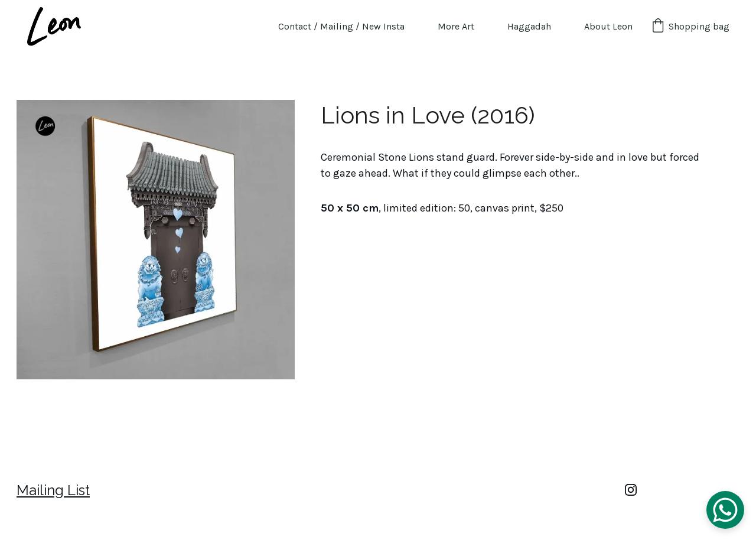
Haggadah (529, 26)
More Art (456, 26)
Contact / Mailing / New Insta (341, 26)
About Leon (608, 26)
